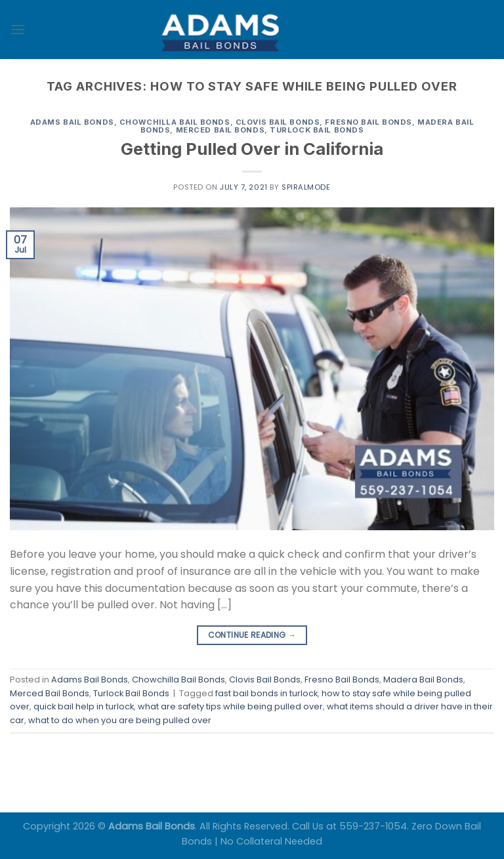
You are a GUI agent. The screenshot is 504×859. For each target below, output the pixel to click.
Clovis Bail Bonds (278, 122)
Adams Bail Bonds (72, 122)
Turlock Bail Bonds (317, 130)
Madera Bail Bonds (423, 680)
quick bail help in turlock (84, 706)
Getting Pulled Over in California (252, 149)
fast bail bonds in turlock (266, 693)
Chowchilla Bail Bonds (175, 122)
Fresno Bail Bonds (368, 122)
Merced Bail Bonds (220, 130)
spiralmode (306, 187)
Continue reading (252, 635)
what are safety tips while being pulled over (230, 706)
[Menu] (18, 29)
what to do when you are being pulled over (120, 720)
